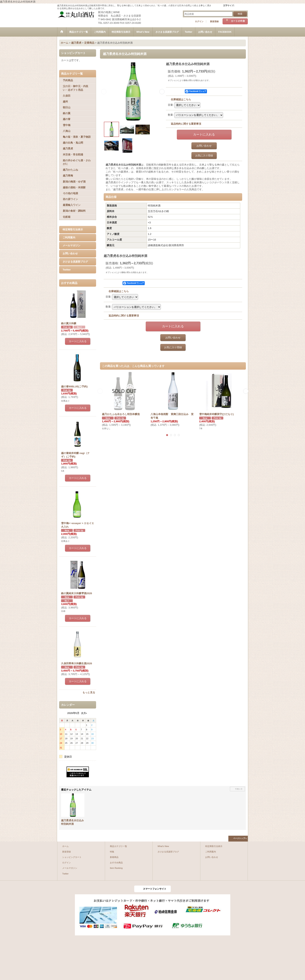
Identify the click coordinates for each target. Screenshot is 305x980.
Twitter (67, 270)
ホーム (65, 846)
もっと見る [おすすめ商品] (89, 692)
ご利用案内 (69, 238)
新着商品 (114, 857)
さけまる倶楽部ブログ (75, 262)
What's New (163, 846)
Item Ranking (116, 868)
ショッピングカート (72, 857)
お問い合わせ (70, 253)
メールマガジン (71, 245)
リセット (239, 789)
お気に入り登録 (204, 156)
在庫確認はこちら (181, 99)
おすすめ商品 (116, 863)
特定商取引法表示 (73, 230)
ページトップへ (240, 838)
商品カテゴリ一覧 (118, 846)
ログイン (199, 21)
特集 (112, 852)
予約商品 (68, 80)
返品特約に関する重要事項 (186, 124)
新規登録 (214, 21)
